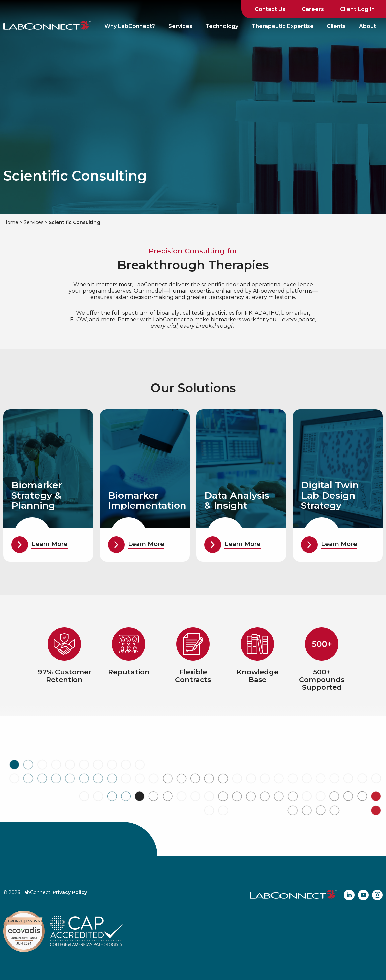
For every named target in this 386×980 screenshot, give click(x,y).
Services (180, 26)
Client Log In (357, 9)
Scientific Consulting (74, 222)
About (367, 26)
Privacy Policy (70, 892)
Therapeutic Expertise (283, 26)
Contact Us (270, 9)
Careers (313, 9)
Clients (336, 26)
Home (11, 222)
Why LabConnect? (130, 26)
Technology (222, 26)
